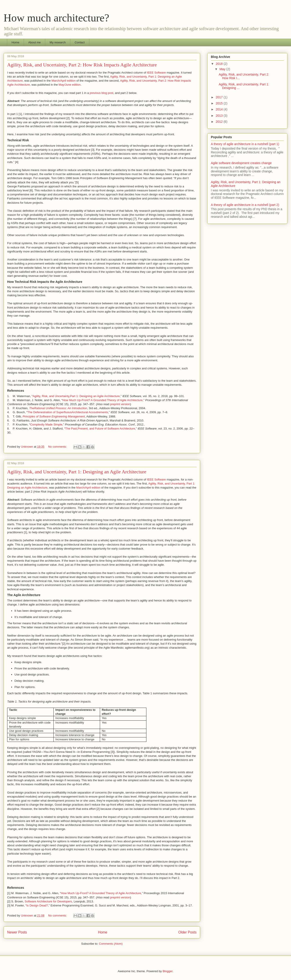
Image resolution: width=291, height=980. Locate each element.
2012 (220, 122)
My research (58, 42)
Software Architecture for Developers (48, 901)
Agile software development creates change (241, 163)
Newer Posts (17, 932)
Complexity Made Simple (46, 424)
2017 (220, 97)
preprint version (120, 404)
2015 (220, 103)
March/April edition (64, 81)
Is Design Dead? (37, 905)
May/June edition (70, 85)
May (223, 69)
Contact (80, 42)
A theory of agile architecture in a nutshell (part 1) (245, 144)
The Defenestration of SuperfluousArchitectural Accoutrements (68, 412)
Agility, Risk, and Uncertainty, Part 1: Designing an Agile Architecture (77, 472)
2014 (220, 109)
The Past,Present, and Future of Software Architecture (100, 429)
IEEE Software (156, 73)
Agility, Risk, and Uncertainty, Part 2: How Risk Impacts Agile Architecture (82, 65)
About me (34, 42)
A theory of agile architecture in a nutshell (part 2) (245, 205)
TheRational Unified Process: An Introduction (58, 408)
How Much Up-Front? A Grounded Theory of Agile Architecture (103, 400)
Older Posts (187, 932)
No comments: (58, 447)
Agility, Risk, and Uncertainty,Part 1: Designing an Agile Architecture (76, 396)
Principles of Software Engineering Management (54, 416)
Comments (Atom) (111, 944)
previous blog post (102, 93)
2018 (220, 64)
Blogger (167, 971)
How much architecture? (56, 18)
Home (16, 42)
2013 (220, 116)
